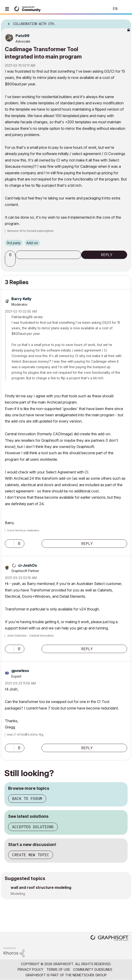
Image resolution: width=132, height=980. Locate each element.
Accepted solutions (33, 827)
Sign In (125, 9)
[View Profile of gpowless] (20, 671)
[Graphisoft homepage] (109, 938)
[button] (11, 263)
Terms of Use (58, 969)
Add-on (32, 243)
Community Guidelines (93, 969)
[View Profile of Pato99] (23, 36)
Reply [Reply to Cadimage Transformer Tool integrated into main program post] (107, 255)
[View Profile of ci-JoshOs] (27, 565)
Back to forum (27, 799)
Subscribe (48, 255)
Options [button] (125, 22)
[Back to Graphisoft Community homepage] (28, 8)
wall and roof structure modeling (41, 887)
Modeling (18, 894)
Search (99, 9)
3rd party (14, 243)
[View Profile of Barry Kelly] (21, 299)
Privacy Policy (31, 969)
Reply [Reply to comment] (87, 544)
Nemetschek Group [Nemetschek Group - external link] (90, 975)
